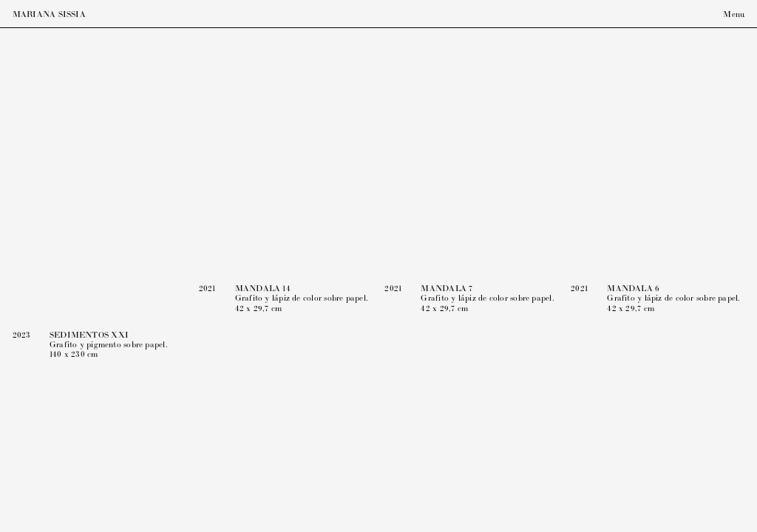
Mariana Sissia (49, 14)
